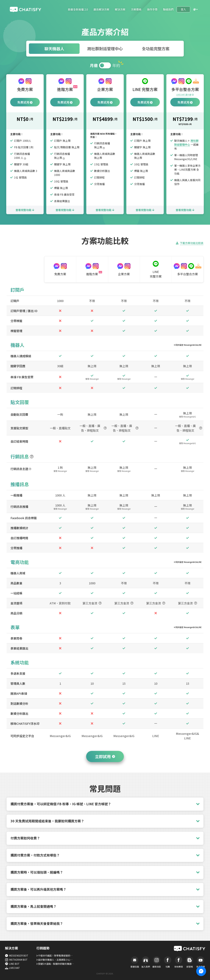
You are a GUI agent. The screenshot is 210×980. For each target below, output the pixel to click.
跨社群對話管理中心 (105, 49)
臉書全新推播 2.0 (78, 9)
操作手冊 (152, 9)
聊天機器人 (54, 49)
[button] (105, 804)
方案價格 (136, 9)
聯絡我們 (168, 9)
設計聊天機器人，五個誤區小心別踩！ (56, 960)
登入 (183, 9)
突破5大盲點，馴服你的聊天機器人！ (56, 964)
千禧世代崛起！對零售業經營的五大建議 (56, 956)
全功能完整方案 (156, 49)
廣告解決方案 (101, 9)
